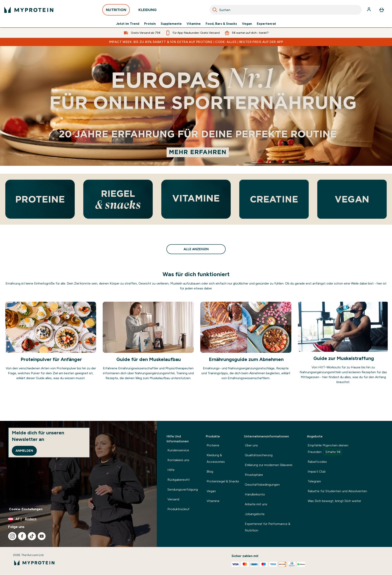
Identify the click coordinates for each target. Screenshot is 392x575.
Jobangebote (255, 514)
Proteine (213, 445)
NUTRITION (116, 11)
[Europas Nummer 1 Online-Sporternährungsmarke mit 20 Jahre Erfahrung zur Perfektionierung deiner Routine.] (196, 106)
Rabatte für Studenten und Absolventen (337, 491)
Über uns (251, 445)
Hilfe (171, 470)
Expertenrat (266, 24)
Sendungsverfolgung (183, 489)
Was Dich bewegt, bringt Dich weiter (334, 501)
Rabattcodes (317, 462)
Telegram (314, 481)
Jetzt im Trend (128, 24)
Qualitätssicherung (259, 455)
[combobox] (286, 10)
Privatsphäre (254, 475)
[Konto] (369, 10)
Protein (150, 24)
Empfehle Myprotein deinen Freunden (328, 449)
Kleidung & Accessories (216, 458)
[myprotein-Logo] (29, 10)
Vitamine (194, 24)
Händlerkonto (255, 494)
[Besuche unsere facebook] (22, 536)
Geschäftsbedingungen (262, 485)
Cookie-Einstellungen (26, 509)
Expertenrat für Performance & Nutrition (268, 527)
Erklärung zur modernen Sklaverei (269, 465)
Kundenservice (178, 450)
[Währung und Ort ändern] (78, 519)
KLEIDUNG (148, 11)
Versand (173, 499)
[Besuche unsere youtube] (42, 536)
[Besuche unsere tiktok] (32, 536)
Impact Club (317, 471)
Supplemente (171, 24)
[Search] (215, 10)
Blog (210, 471)
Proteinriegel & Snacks (223, 481)
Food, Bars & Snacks (221, 24)
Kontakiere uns (178, 460)
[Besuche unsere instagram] (12, 536)
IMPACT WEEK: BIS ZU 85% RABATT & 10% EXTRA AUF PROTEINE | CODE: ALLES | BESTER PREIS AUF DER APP (196, 42)
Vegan (247, 24)
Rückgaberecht (179, 480)
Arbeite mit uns (256, 504)
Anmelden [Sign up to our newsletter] (24, 451)
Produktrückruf (178, 509)
